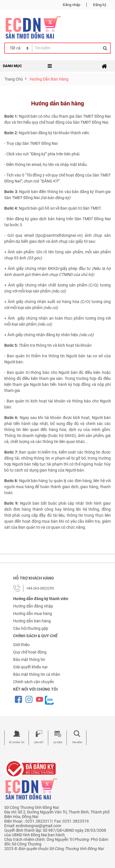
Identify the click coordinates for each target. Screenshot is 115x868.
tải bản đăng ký (56, 198)
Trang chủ (14, 79)
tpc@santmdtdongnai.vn (59, 235)
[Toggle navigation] (104, 66)
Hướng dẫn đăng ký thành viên (41, 599)
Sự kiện (58, 742)
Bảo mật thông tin (29, 659)
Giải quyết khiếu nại (30, 667)
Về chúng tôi (17, 742)
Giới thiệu (21, 645)
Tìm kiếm (77, 742)
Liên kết (39, 742)
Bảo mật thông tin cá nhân (37, 674)
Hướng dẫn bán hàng (32, 621)
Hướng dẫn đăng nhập (33, 606)
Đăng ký (100, 5)
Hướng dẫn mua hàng (33, 614)
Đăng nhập (71, 5)
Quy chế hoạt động (30, 652)
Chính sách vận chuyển (34, 682)
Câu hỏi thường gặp (31, 628)
